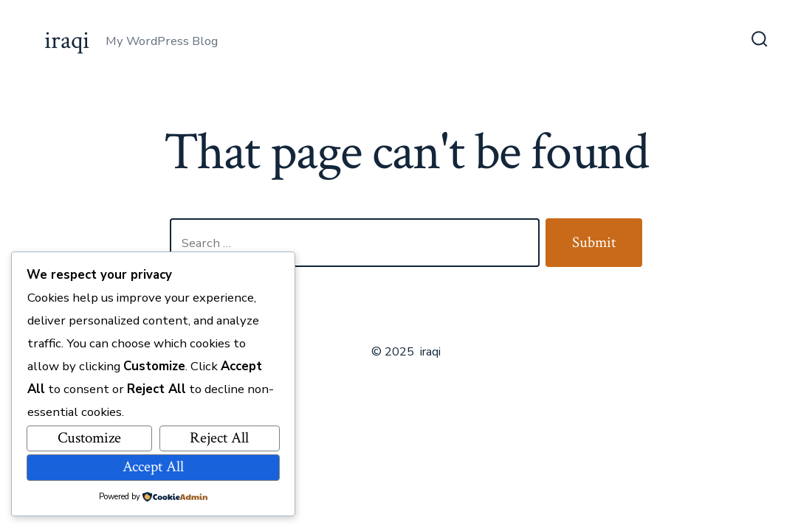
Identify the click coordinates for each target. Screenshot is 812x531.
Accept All (153, 466)
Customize (89, 438)
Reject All (219, 438)
